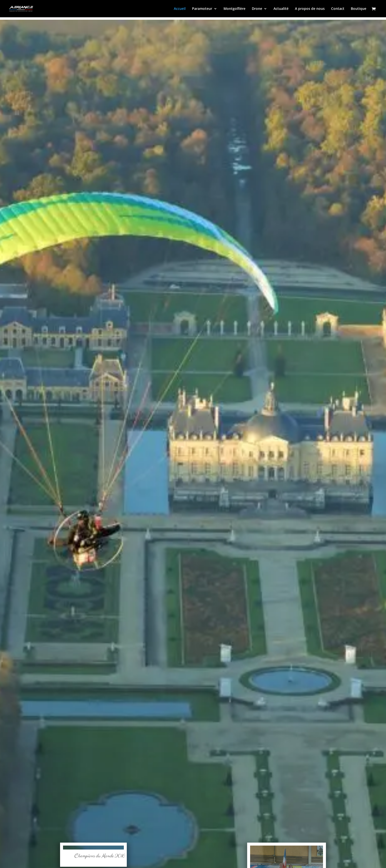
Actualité (281, 9)
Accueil (180, 9)
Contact (338, 9)
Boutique (359, 9)
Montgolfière (234, 9)
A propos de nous (310, 9)
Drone (257, 9)
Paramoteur (202, 9)
